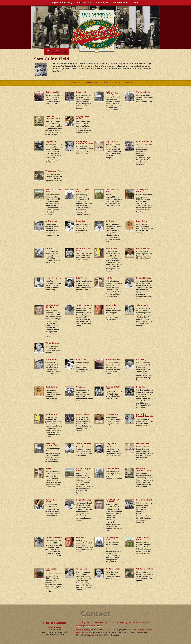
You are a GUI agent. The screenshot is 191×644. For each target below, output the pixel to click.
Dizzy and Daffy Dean (84, 249)
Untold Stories (121, 3)
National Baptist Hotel (53, 191)
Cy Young (50, 248)
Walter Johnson (53, 343)
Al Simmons (51, 221)
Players (129, 83)
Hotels (117, 83)
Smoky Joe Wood (84, 305)
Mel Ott (109, 278)
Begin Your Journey (62, 3)
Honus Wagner (143, 248)
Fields (105, 83)
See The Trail (84, 3)
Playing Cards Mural (83, 118)
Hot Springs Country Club (112, 93)
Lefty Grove (81, 278)
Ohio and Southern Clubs (53, 118)
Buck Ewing (142, 221)
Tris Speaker (142, 305)
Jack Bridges (98, 635)
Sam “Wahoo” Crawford (52, 306)
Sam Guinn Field (144, 142)
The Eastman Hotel (112, 191)
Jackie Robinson (53, 278)
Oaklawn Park (143, 92)
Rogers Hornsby (144, 278)
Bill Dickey (110, 221)
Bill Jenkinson (83, 630)
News (137, 3)
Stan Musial (111, 305)
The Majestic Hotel (142, 191)
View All (76, 83)
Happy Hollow (83, 92)
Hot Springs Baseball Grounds (84, 142)
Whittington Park (54, 171)
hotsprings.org (54, 627)
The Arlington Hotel (83, 191)
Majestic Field (112, 142)
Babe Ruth (81, 221)
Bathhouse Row (53, 92)
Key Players (102, 3)
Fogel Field (51, 142)
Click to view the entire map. (56, 51)
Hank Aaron (111, 248)
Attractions (92, 83)
